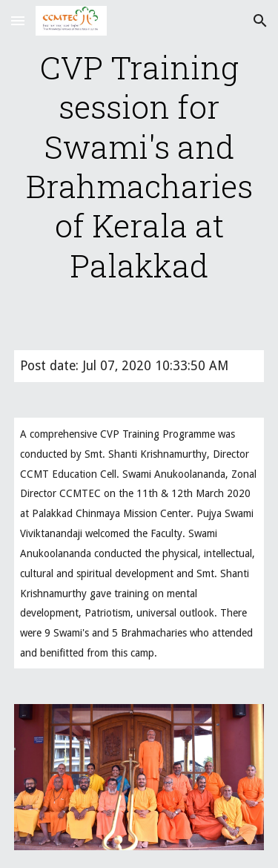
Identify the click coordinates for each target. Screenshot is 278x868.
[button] (18, 20)
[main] (139, 166)
